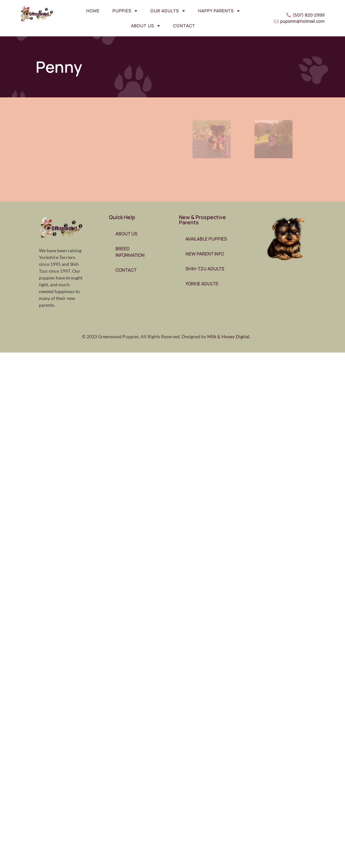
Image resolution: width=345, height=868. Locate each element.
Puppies (125, 11)
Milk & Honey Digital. (229, 336)
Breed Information (130, 252)
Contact (184, 26)
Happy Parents (219, 11)
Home (93, 11)
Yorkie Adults (202, 284)
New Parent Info (205, 254)
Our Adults (168, 11)
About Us (146, 26)
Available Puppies (206, 239)
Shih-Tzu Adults (205, 269)
